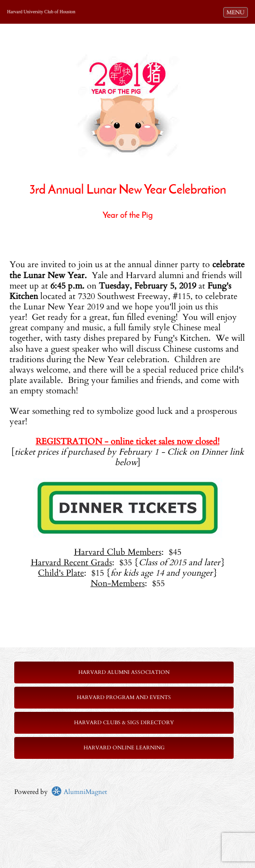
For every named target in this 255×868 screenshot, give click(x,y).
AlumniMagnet (79, 792)
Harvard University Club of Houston (41, 12)
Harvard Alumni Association (124, 672)
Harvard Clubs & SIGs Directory (124, 723)
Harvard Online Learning (124, 748)
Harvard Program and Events (124, 697)
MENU (237, 12)
